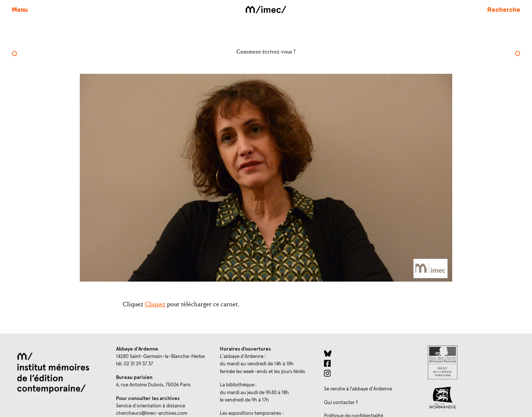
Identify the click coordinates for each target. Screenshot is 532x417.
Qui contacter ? (341, 403)
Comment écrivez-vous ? (266, 51)
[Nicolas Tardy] (518, 54)
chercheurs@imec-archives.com (152, 413)
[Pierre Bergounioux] (14, 54)
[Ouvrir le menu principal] (20, 9)
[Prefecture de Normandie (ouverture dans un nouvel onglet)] (474, 362)
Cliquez (155, 304)
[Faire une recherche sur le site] (504, 9)
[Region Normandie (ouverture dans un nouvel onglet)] (474, 398)
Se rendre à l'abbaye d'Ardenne (358, 389)
